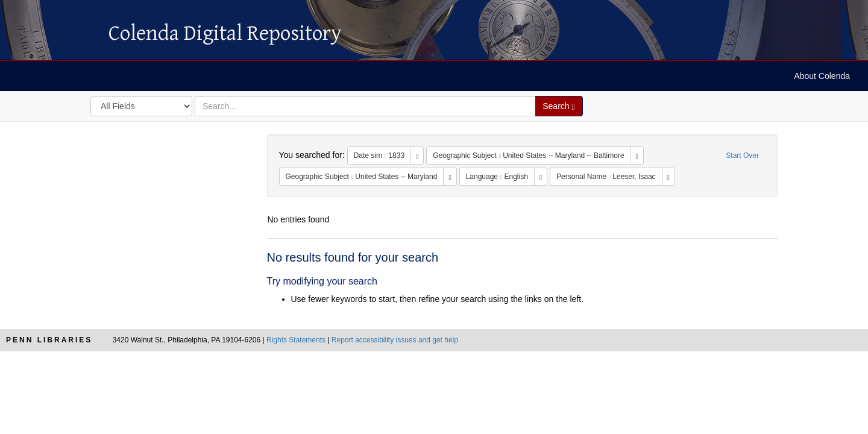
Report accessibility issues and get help (395, 340)
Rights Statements (296, 340)
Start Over (742, 156)
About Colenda (822, 76)
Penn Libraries (49, 340)
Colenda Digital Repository (51, 33)
